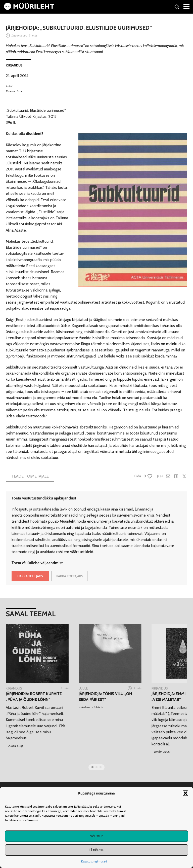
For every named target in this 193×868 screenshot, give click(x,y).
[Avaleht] (29, 8)
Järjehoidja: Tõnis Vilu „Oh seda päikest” (105, 697)
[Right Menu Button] (186, 6)
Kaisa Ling (15, 746)
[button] (185, 793)
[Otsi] (177, 7)
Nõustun (96, 836)
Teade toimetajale (30, 476)
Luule (83, 688)
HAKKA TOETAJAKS (69, 576)
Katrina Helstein (92, 707)
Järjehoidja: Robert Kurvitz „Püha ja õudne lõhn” (34, 697)
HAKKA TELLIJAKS (30, 576)
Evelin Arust (162, 752)
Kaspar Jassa (15, 91)
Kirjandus (14, 65)
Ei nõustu (97, 850)
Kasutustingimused (94, 861)
